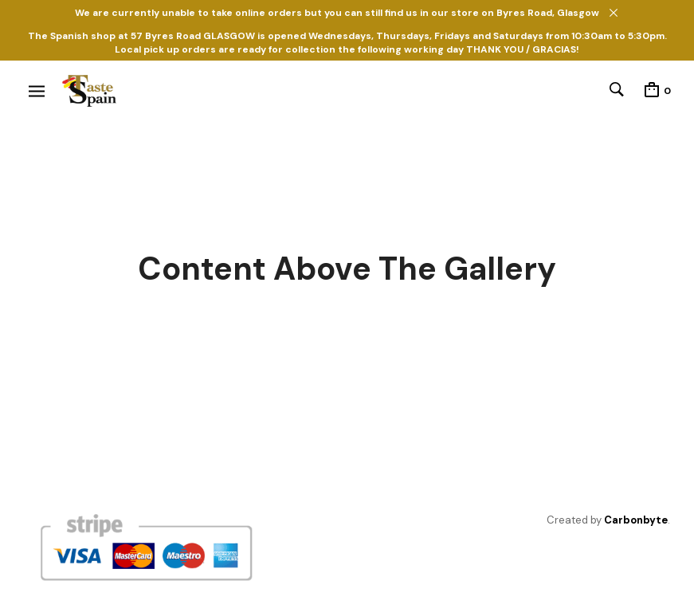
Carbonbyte (636, 520)
